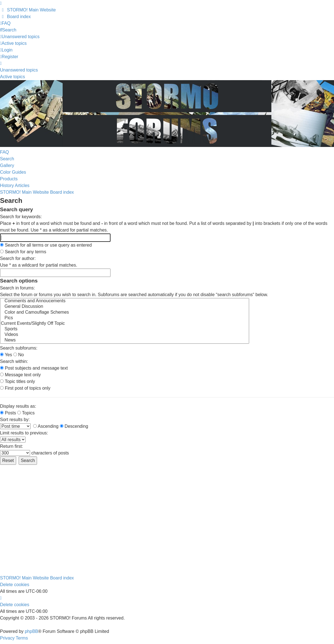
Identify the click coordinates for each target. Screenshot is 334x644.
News (125, 340)
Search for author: (18, 258)
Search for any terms (23, 252)
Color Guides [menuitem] (13, 172)
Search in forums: (17, 288)
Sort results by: (15, 420)
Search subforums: (19, 348)
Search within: (14, 361)
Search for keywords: (21, 217)
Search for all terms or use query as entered (46, 245)
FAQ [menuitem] (4, 152)
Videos (125, 335)
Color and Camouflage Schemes (125, 313)
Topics (26, 413)
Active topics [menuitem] (13, 77)
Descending (74, 426)
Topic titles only (18, 381)
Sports (125, 329)
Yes (6, 355)
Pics (125, 318)
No (19, 355)
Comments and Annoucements (125, 301)
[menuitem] (28, 10)
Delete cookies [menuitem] (15, 585)
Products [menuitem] (9, 179)
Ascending (46, 426)
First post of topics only (25, 388)
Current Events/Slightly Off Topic (125, 324)
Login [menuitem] (6, 50)
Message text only (20, 375)
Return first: (12, 446)
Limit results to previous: (24, 433)
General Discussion (125, 307)
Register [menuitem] (9, 57)
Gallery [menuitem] (7, 165)
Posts (8, 413)
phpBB (31, 631)
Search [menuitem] (7, 159)
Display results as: (18, 406)
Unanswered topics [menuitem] (19, 70)
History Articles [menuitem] (15, 185)
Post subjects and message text (34, 368)
